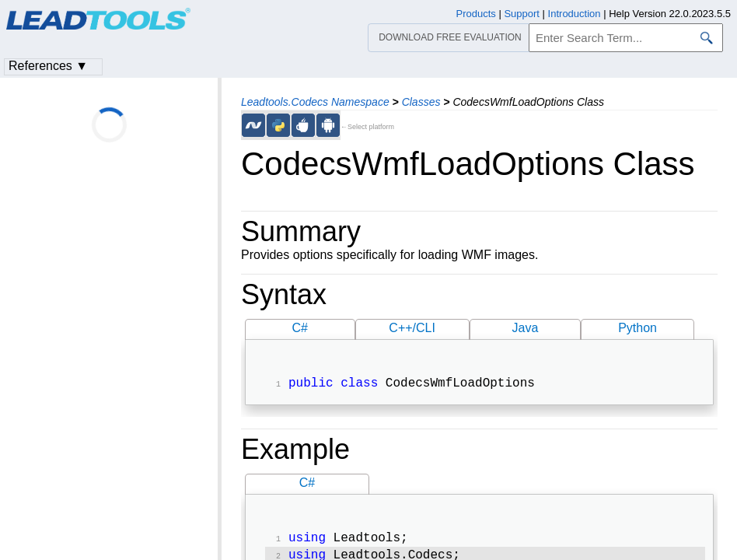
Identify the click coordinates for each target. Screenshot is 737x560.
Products (476, 14)
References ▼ (48, 66)
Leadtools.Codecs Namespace (315, 102)
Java (526, 328)
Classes (421, 102)
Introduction (575, 14)
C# (300, 328)
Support (522, 14)
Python (637, 328)
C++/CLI (412, 328)
